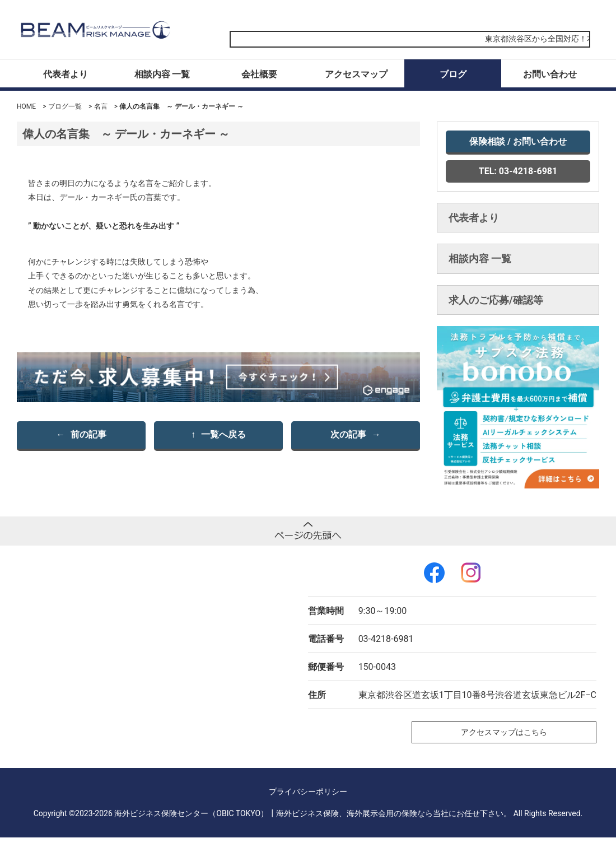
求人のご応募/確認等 (496, 300)
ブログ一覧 (65, 106)
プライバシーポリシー (308, 791)
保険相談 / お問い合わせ (518, 141)
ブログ (453, 74)
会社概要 (259, 74)
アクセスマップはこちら (504, 732)
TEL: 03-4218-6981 (518, 171)
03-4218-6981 (386, 639)
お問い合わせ (550, 74)
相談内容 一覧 (162, 74)
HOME (26, 106)
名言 (101, 106)
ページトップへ (308, 531)
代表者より (66, 74)
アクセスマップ (356, 74)
